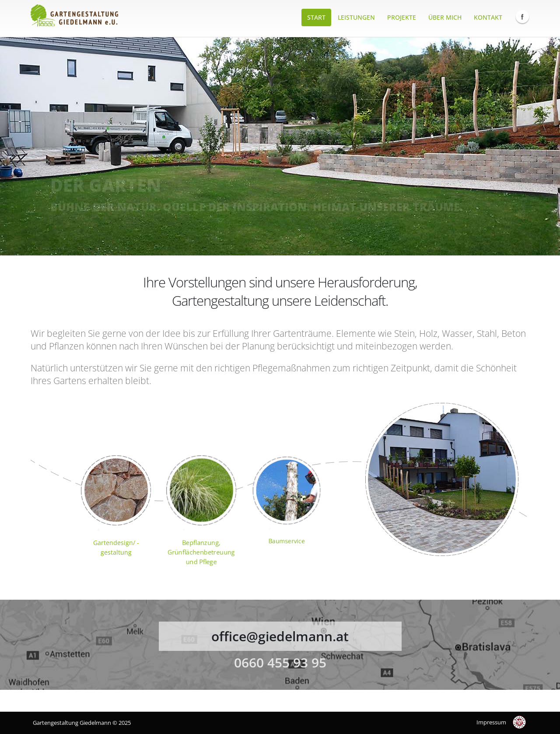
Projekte (402, 17)
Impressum (491, 722)
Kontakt (488, 17)
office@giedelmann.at (280, 636)
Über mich (445, 17)
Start (316, 17)
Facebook (522, 17)
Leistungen (356, 17)
